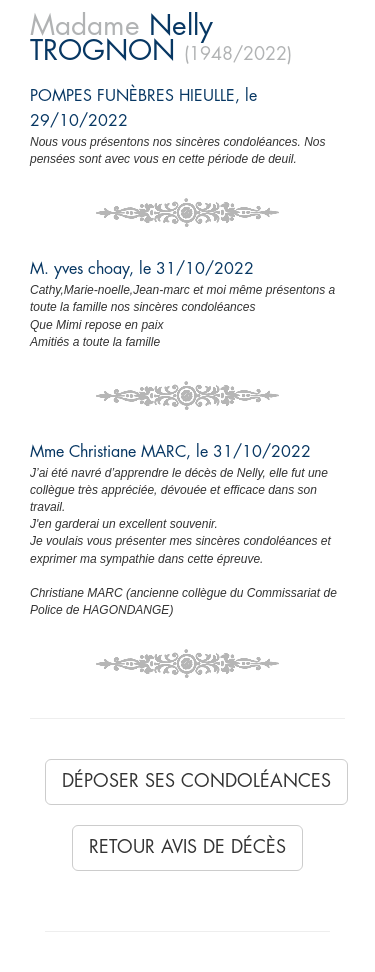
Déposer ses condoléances (196, 781)
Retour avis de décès (187, 847)
